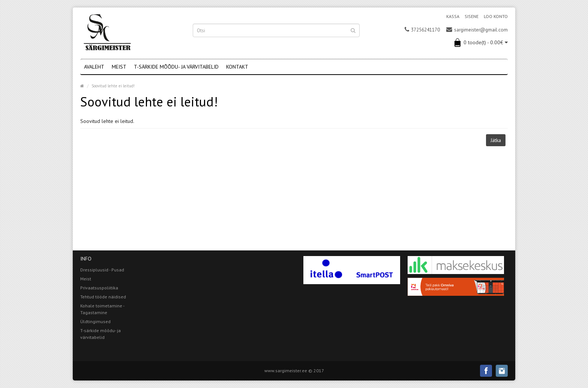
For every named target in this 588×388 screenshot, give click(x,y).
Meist (119, 67)
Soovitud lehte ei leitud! (113, 86)
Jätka (496, 140)
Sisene (472, 16)
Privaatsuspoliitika (99, 288)
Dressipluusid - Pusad (102, 270)
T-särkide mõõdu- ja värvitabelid (176, 67)
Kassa (453, 16)
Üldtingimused (95, 321)
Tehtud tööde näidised (103, 297)
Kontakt (237, 67)
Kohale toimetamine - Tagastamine (102, 309)
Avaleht (94, 67)
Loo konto (496, 16)
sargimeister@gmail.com (477, 30)
